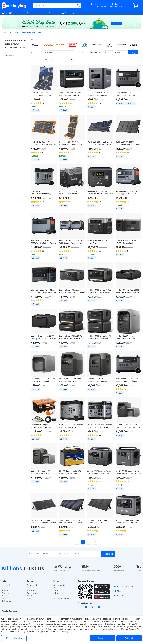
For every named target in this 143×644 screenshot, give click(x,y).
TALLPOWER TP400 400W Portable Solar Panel (98, 521)
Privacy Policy (62, 632)
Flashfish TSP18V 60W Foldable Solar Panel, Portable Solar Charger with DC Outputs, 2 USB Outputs (44, 143)
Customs (56, 596)
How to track (6, 588)
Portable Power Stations (15, 47)
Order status (6, 601)
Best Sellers (32, 13)
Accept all (102, 638)
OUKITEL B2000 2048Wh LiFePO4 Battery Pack (126, 242)
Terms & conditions (59, 585)
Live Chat (119, 596)
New (23, 13)
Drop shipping (32, 593)
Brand (41, 13)
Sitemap (5, 604)
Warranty (5, 596)
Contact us (6, 593)
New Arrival (62, 59)
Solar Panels (10, 51)
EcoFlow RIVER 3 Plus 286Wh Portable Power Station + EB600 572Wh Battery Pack (99, 337)
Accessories (10, 55)
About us (5, 590)
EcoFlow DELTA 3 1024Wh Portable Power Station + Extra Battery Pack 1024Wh (128, 426)
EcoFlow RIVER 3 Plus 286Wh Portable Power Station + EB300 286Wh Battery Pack (71, 337)
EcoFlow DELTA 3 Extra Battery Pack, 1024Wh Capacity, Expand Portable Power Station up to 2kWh (44, 380)
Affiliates (30, 596)
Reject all (129, 638)
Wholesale (31, 590)
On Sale (93, 52)
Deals (48, 13)
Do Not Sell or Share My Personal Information (61, 599)
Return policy (57, 588)
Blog (73, 13)
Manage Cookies (14, 638)
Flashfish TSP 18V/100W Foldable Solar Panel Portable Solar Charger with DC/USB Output (72, 143)
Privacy (55, 590)
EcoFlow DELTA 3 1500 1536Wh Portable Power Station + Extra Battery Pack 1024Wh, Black (43, 472)
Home (4, 32)
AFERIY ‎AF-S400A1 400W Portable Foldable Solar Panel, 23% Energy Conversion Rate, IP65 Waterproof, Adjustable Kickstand (44, 521)
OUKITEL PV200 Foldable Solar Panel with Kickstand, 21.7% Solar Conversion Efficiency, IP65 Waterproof (100, 143)
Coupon (56, 13)
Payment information (35, 588)
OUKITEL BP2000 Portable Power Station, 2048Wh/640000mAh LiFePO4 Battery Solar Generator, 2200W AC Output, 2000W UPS (100, 242)
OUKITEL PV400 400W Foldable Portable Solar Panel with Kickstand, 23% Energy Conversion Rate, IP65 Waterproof (128, 143)
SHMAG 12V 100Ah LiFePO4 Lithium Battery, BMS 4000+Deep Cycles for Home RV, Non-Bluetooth (71, 472)
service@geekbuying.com (125, 587)
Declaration (57, 593)
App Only (65, 13)
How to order (7, 585)
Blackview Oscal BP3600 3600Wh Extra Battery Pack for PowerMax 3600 (44, 242)
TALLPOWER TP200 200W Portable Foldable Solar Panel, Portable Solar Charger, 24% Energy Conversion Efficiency (72, 521)
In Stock (81, 52)
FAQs (4, 598)
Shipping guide (32, 585)
